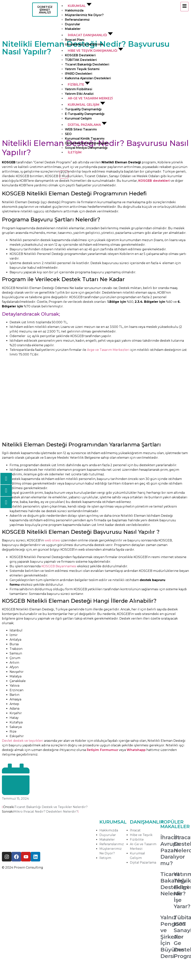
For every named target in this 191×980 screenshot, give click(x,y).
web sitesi (52, 540)
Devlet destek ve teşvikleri (23, 741)
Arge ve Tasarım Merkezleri (108, 350)
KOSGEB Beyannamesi (59, 566)
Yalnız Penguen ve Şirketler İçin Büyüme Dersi (173, 937)
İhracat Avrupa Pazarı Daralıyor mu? (173, 850)
